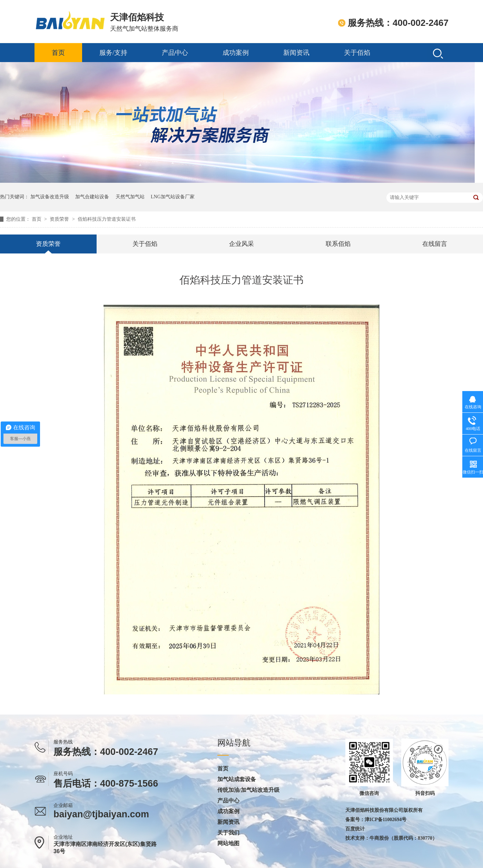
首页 (58, 53)
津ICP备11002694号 (386, 820)
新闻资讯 (296, 53)
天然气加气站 (130, 197)
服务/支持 (113, 53)
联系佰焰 (338, 244)
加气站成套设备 (237, 779)
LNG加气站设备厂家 (173, 197)
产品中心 (175, 53)
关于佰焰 (357, 53)
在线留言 (435, 244)
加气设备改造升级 (50, 197)
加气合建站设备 (92, 197)
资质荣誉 (60, 219)
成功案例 (236, 53)
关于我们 (228, 833)
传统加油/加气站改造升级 (248, 790)
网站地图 (228, 844)
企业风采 (241, 244)
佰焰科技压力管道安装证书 (107, 219)
